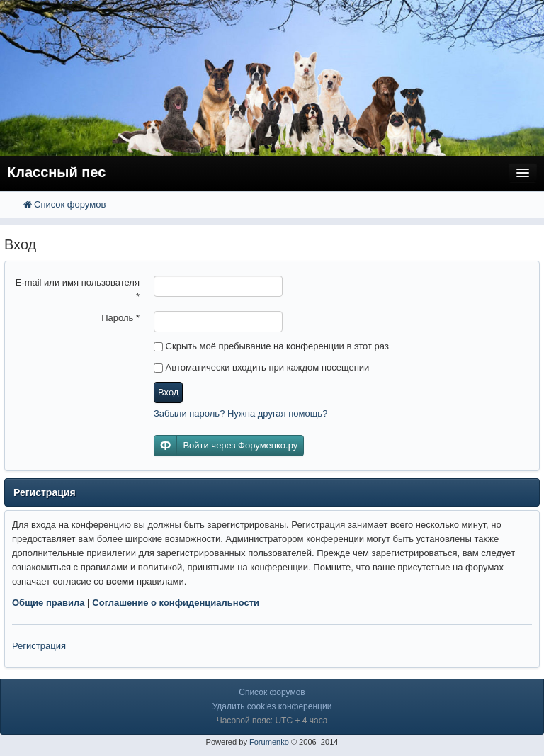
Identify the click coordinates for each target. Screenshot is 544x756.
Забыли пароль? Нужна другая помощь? (240, 413)
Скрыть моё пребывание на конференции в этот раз (271, 346)
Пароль (120, 318)
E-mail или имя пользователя (78, 289)
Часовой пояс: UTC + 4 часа (272, 721)
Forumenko (269, 742)
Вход (168, 392)
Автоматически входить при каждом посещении (261, 367)
